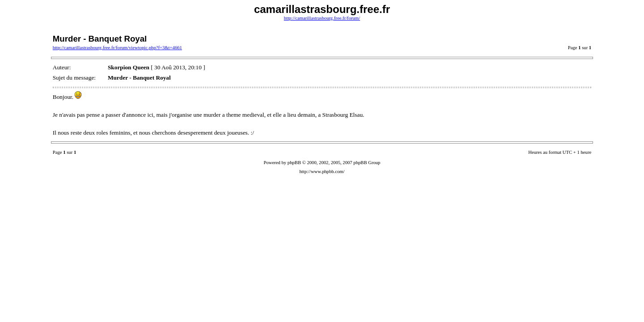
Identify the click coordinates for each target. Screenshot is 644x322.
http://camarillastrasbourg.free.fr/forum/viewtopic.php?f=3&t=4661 (117, 48)
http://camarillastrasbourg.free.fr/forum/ (322, 18)
